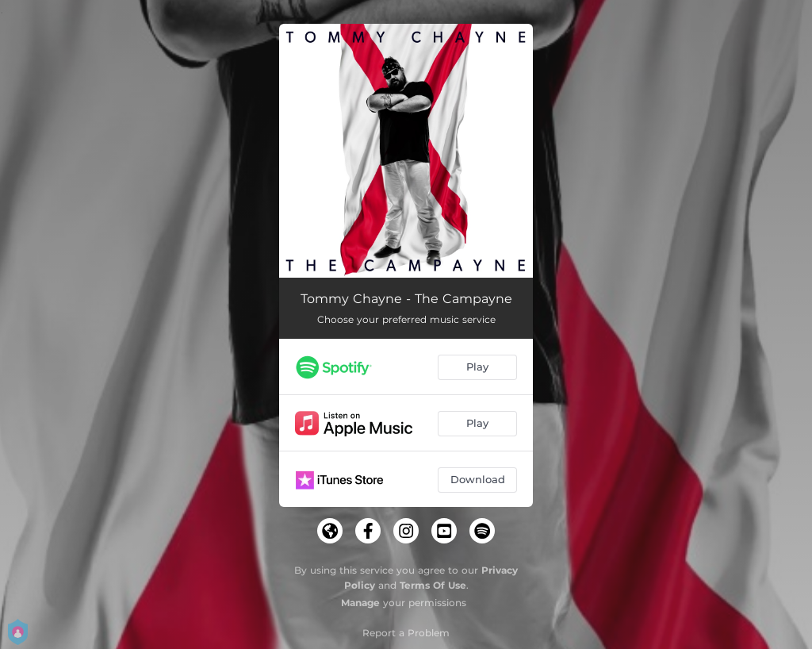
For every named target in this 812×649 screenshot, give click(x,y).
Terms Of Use (433, 585)
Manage (360, 603)
